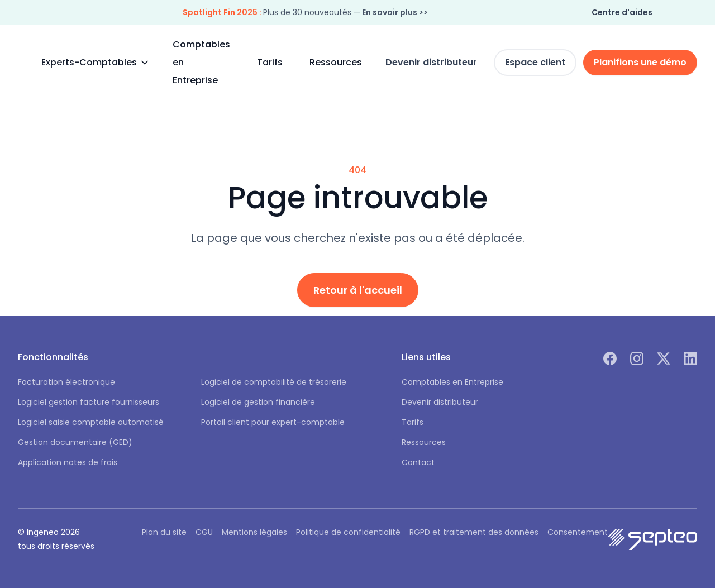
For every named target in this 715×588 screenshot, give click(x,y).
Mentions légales (254, 532)
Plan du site (164, 532)
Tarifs (270, 62)
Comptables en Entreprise (201, 62)
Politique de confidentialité (348, 532)
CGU (204, 532)
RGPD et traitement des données (474, 532)
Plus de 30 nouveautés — (305, 12)
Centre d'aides (622, 12)
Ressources (336, 62)
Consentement (578, 532)
